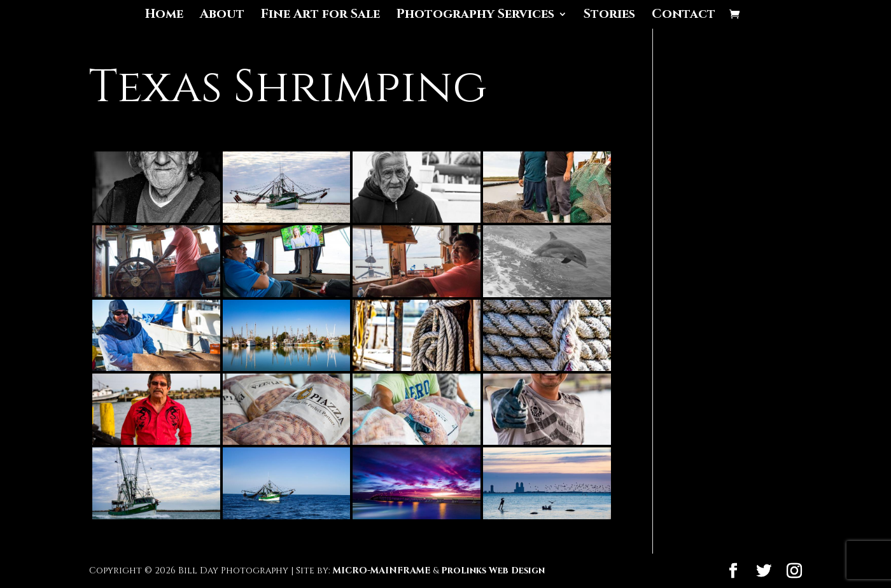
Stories (609, 16)
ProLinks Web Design (493, 570)
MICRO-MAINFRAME (382, 570)
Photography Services (475, 16)
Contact (684, 16)
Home (164, 16)
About (222, 16)
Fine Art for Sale (320, 16)
